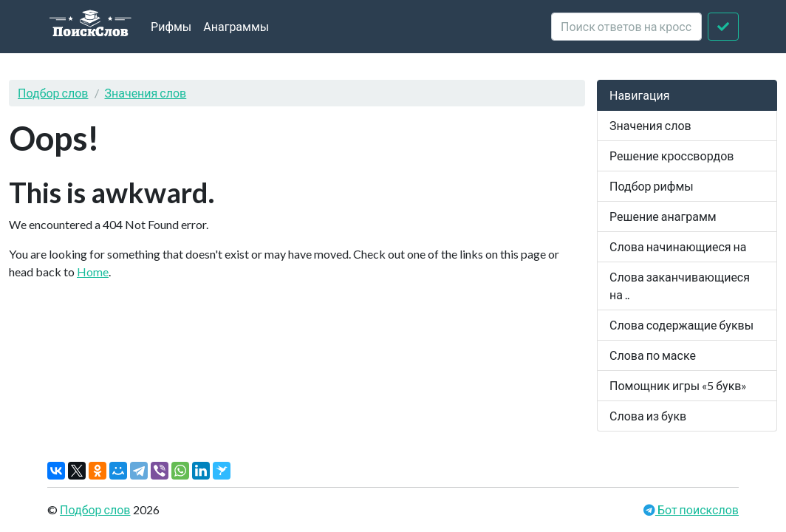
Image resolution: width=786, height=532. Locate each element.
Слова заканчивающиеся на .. (680, 286)
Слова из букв (648, 416)
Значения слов (146, 93)
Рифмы (171, 26)
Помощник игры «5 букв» (678, 385)
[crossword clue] (626, 27)
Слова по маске (653, 355)
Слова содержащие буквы (681, 325)
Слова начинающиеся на (678, 246)
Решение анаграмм (663, 216)
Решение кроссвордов (671, 156)
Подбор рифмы (652, 186)
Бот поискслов (697, 509)
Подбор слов (53, 93)
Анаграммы (236, 26)
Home (93, 272)
